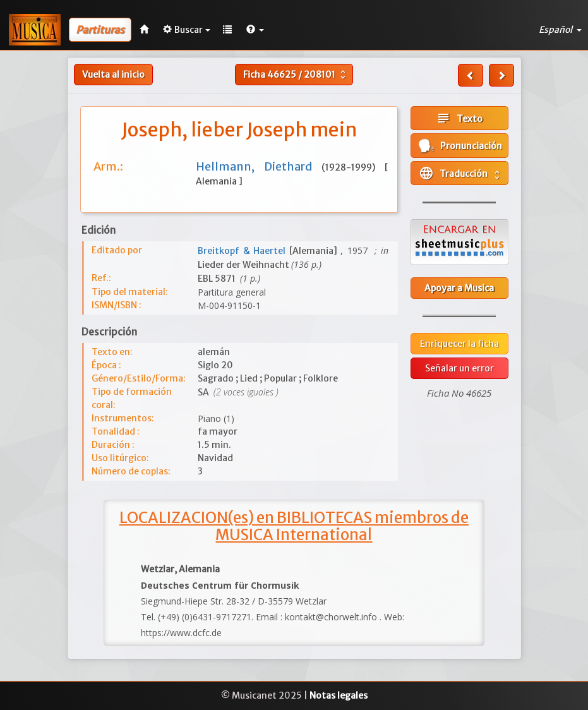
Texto (459, 118)
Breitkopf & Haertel (243, 251)
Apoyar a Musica (459, 288)
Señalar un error (459, 368)
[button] (255, 30)
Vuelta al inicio (113, 75)
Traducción (461, 173)
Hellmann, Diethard (259, 166)
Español (560, 30)
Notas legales (339, 695)
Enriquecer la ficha (459, 344)
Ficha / (296, 75)
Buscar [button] (187, 30)
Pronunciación (460, 146)
